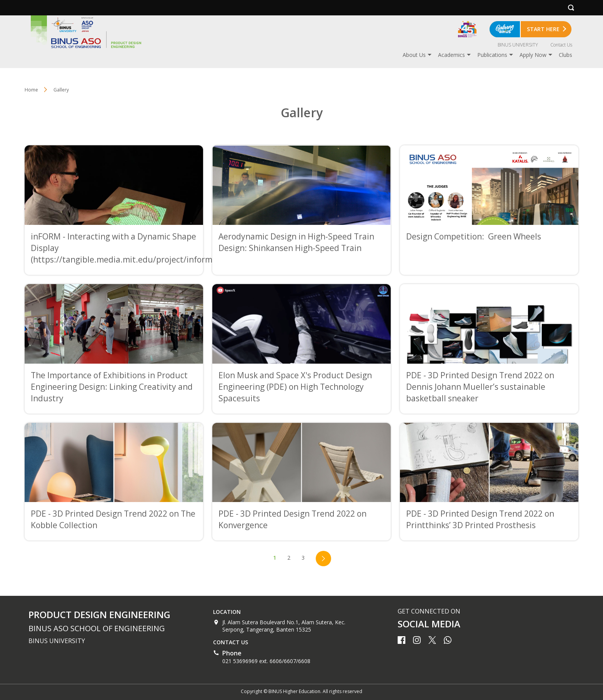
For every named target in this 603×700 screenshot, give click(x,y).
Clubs (566, 55)
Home (31, 90)
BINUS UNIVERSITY (518, 45)
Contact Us (561, 45)
